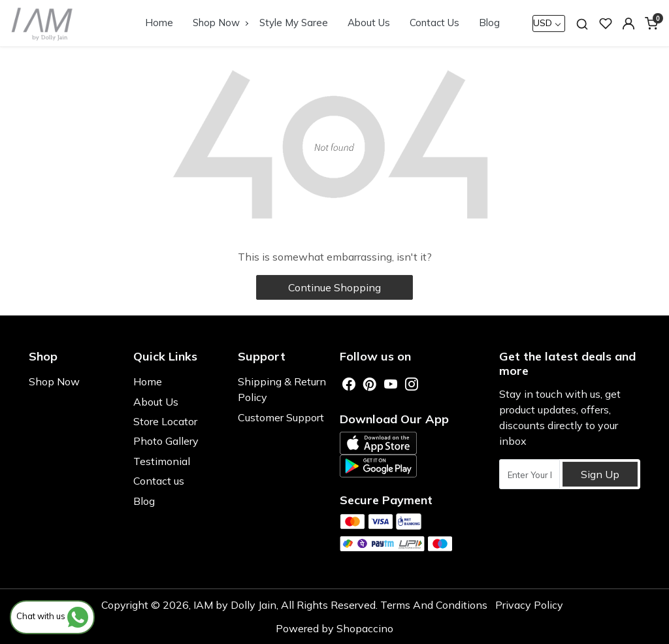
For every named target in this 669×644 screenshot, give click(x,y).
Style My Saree (294, 23)
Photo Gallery (166, 441)
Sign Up (600, 474)
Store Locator (165, 421)
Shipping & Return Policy (282, 389)
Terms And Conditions (434, 605)
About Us (369, 23)
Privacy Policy (529, 605)
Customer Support (281, 417)
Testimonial (162, 461)
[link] (582, 23)
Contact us (159, 481)
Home (159, 23)
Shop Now (220, 23)
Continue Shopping (334, 287)
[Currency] (549, 24)
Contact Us (434, 23)
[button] (628, 24)
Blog (489, 23)
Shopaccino (365, 628)
